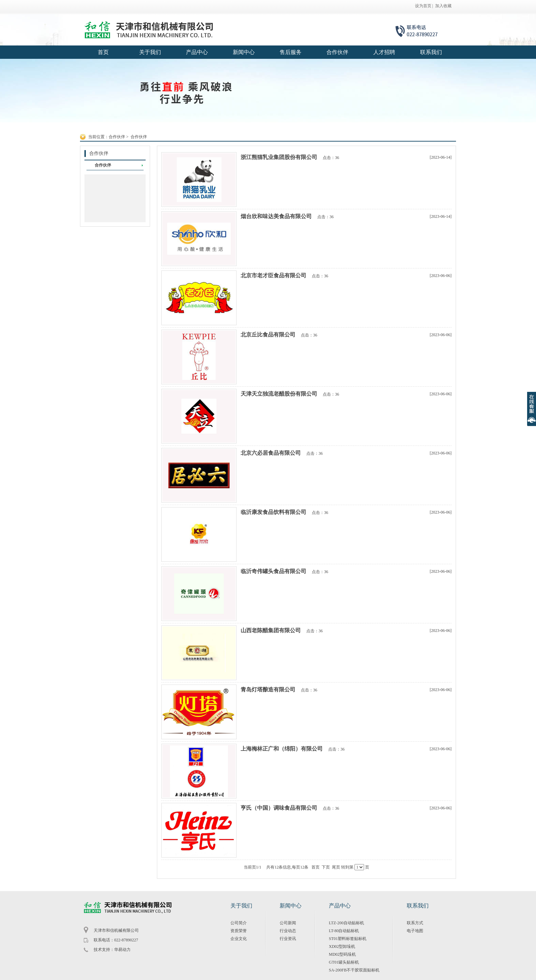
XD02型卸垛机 (342, 946)
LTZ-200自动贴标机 (346, 923)
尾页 (336, 867)
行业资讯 (288, 939)
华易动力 (122, 950)
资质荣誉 (239, 931)
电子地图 (415, 931)
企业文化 (239, 939)
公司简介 (239, 923)
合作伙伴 (117, 137)
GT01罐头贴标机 (344, 962)
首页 (316, 867)
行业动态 (288, 931)
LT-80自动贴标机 (344, 931)
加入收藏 (443, 6)
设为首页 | (424, 6)
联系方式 (415, 923)
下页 (326, 867)
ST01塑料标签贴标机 (348, 939)
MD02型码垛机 (342, 954)
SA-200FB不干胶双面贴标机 (354, 970)
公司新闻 (288, 923)
